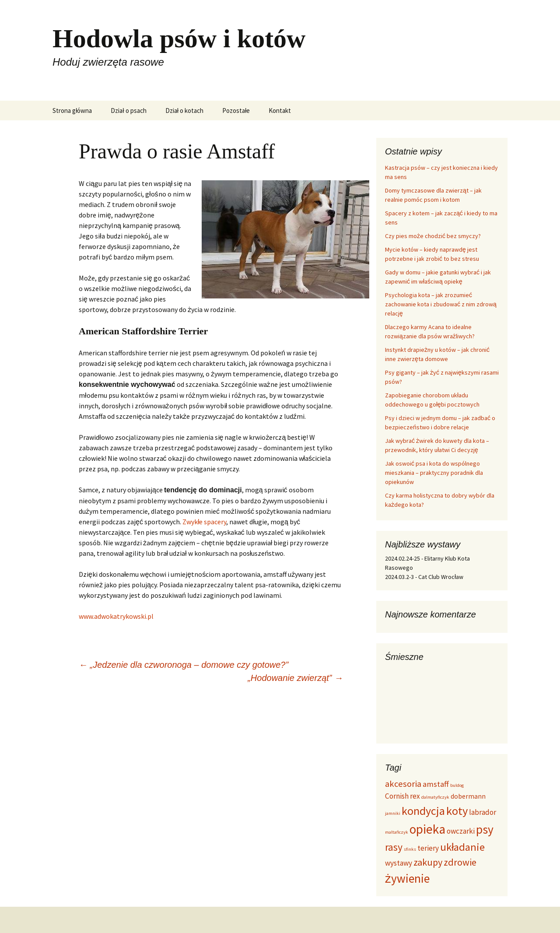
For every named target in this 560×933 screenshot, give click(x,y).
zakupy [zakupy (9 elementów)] (428, 862)
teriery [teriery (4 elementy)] (428, 848)
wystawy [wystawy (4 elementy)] (399, 863)
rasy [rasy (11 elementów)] (394, 847)
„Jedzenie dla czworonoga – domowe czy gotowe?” (184, 665)
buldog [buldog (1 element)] (457, 785)
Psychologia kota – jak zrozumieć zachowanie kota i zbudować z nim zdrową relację (441, 304)
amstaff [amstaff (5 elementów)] (436, 784)
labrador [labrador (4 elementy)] (483, 812)
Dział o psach (128, 110)
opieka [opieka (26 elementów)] (427, 829)
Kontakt (280, 110)
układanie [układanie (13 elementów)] (463, 847)
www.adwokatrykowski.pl (116, 616)
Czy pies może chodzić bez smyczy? (433, 236)
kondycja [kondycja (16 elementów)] (423, 811)
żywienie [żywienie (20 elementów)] (407, 879)
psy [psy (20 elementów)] (485, 830)
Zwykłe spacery (205, 522)
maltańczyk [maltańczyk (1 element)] (397, 832)
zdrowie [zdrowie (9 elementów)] (460, 862)
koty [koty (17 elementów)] (457, 811)
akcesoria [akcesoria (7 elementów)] (403, 784)
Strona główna (72, 110)
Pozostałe (236, 110)
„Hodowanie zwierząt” (295, 678)
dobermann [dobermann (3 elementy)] (468, 796)
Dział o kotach (184, 110)
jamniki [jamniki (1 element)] (393, 813)
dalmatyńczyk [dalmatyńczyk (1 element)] (435, 797)
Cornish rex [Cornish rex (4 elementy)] (402, 796)
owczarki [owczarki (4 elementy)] (461, 831)
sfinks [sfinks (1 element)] (410, 849)
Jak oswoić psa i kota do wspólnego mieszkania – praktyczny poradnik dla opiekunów (434, 473)
